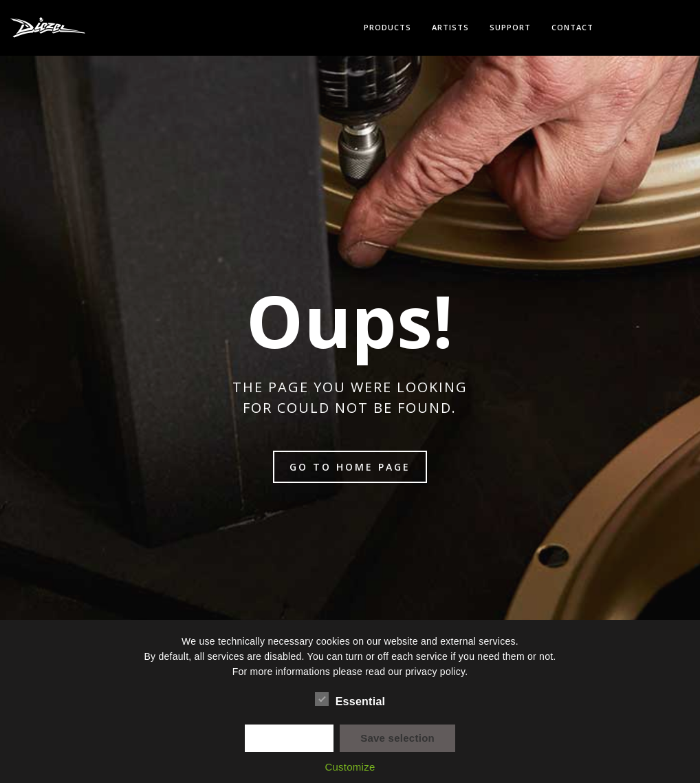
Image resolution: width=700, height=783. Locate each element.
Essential (350, 700)
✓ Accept (289, 738)
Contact (572, 27)
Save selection (397, 738)
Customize (350, 767)
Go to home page (350, 467)
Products (387, 27)
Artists (450, 27)
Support (510, 27)
